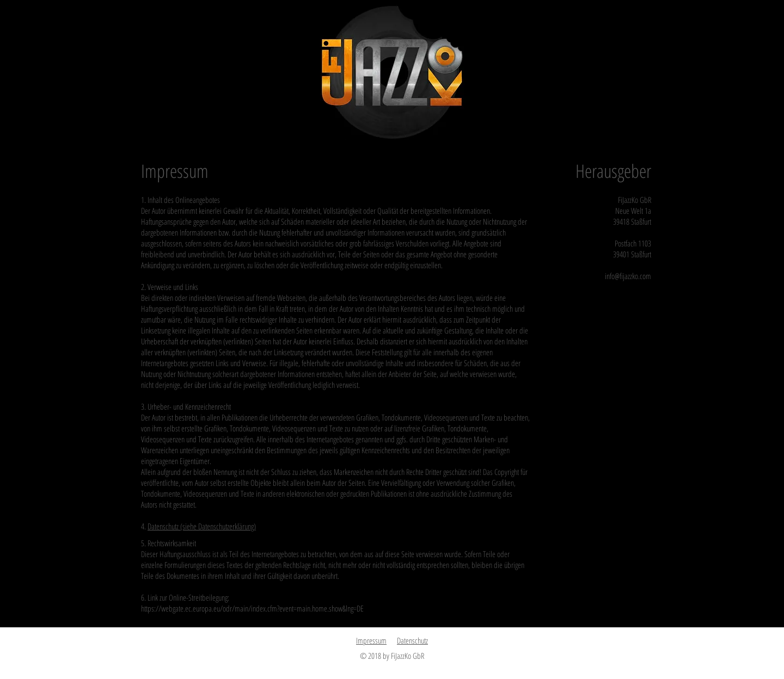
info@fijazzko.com (628, 276)
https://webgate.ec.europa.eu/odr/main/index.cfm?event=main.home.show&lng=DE (252, 608)
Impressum (371, 640)
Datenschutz (412, 640)
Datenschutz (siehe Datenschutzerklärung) (202, 526)
